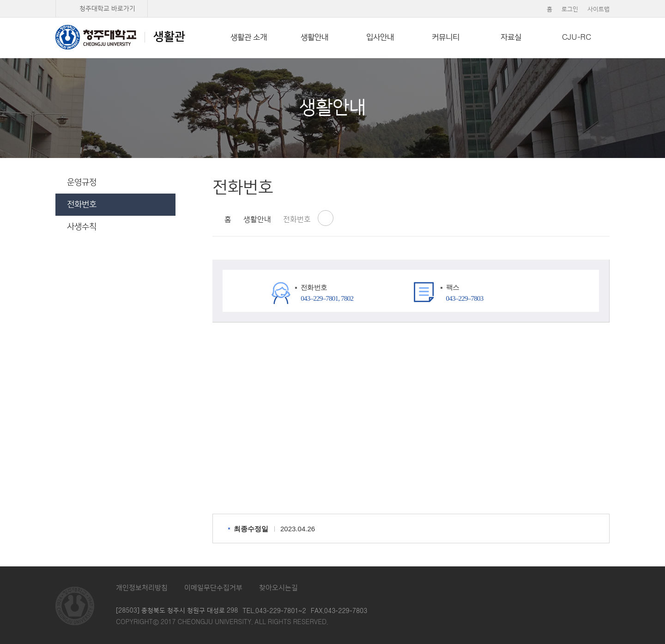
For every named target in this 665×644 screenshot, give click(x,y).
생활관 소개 (249, 37)
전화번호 (82, 205)
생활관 (120, 37)
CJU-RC (577, 37)
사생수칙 (82, 227)
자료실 (511, 37)
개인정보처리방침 (142, 588)
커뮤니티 (446, 37)
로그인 (570, 9)
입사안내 (380, 37)
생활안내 (314, 37)
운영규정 (82, 182)
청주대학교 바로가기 (107, 9)
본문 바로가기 (332, 0)
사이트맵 (598, 9)
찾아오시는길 (278, 588)
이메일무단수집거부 (213, 588)
